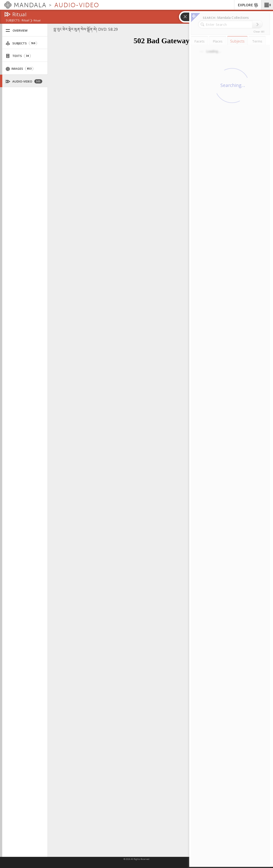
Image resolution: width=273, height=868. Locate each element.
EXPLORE (248, 5)
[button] (267, 5)
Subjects (21, 43)
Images (20, 69)
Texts (18, 56)
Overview (17, 31)
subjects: (13, 21)
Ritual (25, 21)
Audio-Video (24, 81)
